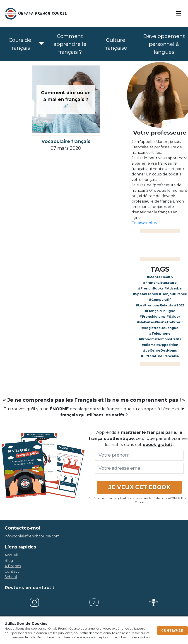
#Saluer (173, 317)
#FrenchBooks (151, 288)
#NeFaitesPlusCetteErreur (160, 322)
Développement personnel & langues (164, 44)
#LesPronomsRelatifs (154, 305)
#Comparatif (160, 300)
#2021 (179, 305)
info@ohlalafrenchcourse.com (32, 536)
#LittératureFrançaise (160, 356)
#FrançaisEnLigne (160, 311)
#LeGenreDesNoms (160, 350)
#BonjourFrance (173, 294)
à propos (13, 566)
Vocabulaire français (66, 141)
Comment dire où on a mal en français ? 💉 (66, 99)
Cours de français (20, 44)
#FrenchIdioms (153, 317)
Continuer (172, 630)
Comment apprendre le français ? (70, 44)
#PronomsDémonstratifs (160, 339)
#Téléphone (160, 334)
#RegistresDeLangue (160, 328)
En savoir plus (144, 223)
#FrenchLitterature (160, 283)
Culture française (116, 44)
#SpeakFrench (145, 294)
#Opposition (167, 345)
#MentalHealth (160, 277)
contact (12, 571)
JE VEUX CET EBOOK (139, 487)
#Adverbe (173, 288)
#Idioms (148, 345)
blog (9, 561)
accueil (11, 555)
